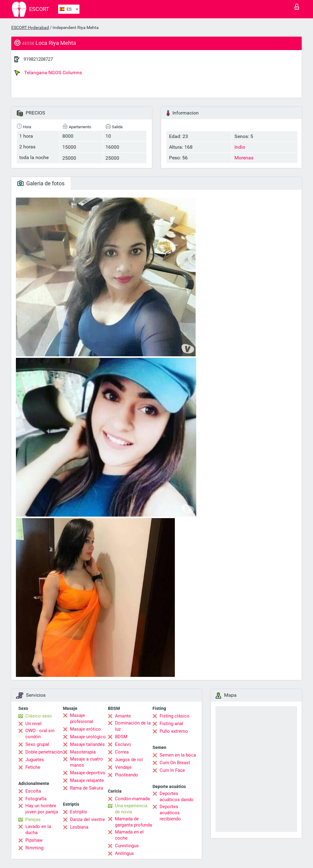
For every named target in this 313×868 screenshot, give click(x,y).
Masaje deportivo (88, 773)
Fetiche (33, 767)
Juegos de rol (129, 760)
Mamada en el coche (129, 835)
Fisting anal (171, 724)
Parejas (33, 819)
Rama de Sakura (87, 788)
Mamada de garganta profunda (133, 822)
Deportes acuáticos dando (177, 797)
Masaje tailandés (87, 744)
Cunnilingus (127, 846)
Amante (123, 716)
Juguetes (35, 760)
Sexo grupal (37, 744)
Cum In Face (172, 770)
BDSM (121, 737)
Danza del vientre (87, 819)
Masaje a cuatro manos (87, 762)
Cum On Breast (175, 763)
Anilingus (124, 853)
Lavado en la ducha (38, 830)
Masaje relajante (87, 780)
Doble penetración (44, 752)
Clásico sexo (39, 716)
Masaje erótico (85, 729)
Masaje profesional (82, 718)
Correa (122, 752)
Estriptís (79, 812)
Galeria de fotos (41, 183)
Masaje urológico (88, 737)
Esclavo (123, 744)
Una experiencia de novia (131, 809)
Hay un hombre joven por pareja (42, 809)
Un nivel (33, 724)
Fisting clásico (175, 716)
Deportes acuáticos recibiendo (170, 813)
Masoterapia (83, 752)
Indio (240, 147)
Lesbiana (79, 827)
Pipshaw (34, 840)
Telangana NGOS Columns (48, 73)
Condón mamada (132, 799)
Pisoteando (127, 775)
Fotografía (36, 799)
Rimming (34, 848)
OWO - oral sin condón (40, 734)
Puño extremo (174, 731)
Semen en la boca (178, 755)
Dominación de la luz (133, 726)
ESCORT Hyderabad (30, 27)
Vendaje (123, 767)
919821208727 (38, 59)
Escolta (33, 791)
